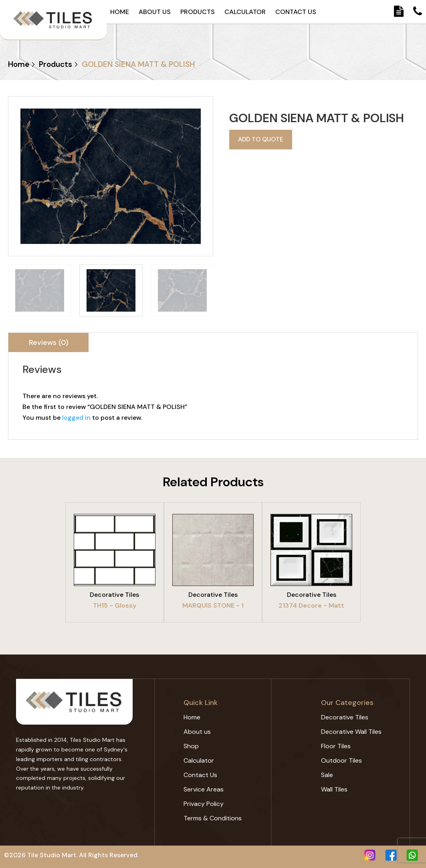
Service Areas (204, 789)
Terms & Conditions (213, 818)
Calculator (245, 12)
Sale (327, 775)
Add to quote (259, 139)
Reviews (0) (49, 342)
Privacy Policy (204, 804)
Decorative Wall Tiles (351, 732)
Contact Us (296, 12)
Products (198, 12)
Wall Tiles (334, 789)
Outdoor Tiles (341, 760)
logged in (76, 418)
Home (120, 12)
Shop (191, 746)
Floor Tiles (336, 746)
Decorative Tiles (345, 717)
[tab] (48, 342)
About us (155, 12)
